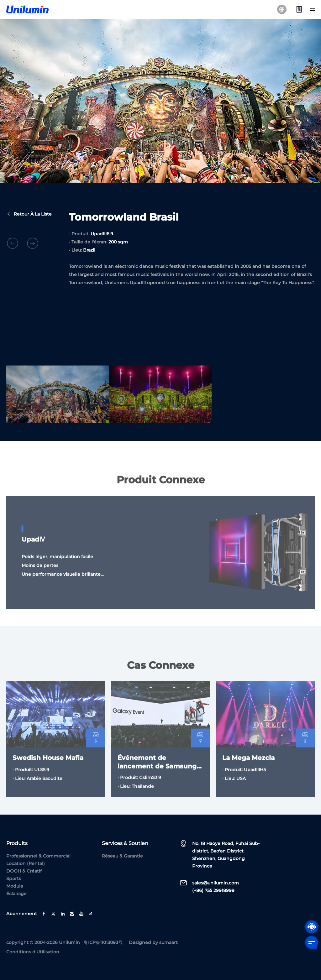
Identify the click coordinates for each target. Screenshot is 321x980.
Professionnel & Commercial (38, 856)
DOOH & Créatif (24, 871)
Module (15, 886)
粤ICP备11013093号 (103, 942)
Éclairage (16, 894)
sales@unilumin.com (216, 883)
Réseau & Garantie (122, 856)
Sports (14, 878)
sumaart (168, 942)
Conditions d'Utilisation (33, 952)
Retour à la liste (29, 215)
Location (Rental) (26, 863)
